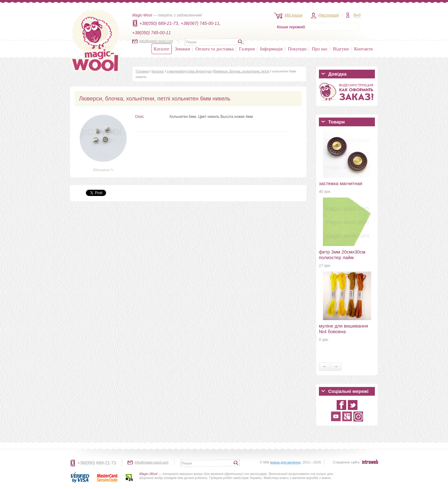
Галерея (247, 49)
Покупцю (297, 49)
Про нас (320, 49)
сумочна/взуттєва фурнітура (189, 71)
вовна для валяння (285, 462)
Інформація (271, 49)
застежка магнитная (341, 183)
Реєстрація (329, 15)
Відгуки (341, 49)
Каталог (162, 49)
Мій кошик (294, 15)
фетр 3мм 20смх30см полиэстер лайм (342, 255)
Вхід (357, 15)
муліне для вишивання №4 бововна (343, 329)
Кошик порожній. (291, 27)
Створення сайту (346, 462)
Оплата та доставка (215, 49)
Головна (142, 71)
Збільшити (103, 170)
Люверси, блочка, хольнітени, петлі (241, 71)
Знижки (182, 49)
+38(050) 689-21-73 (97, 463)
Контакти (363, 49)
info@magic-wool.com (156, 41)
